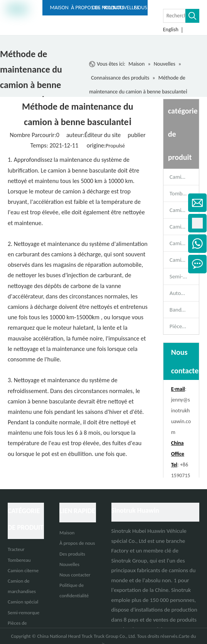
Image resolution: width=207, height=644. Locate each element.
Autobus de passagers (184, 293)
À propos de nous (77, 543)
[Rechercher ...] (174, 16)
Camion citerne (184, 227)
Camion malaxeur (184, 210)
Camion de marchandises (184, 243)
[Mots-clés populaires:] (192, 16)
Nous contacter (75, 575)
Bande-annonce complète (184, 310)
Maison (67, 533)
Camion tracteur (184, 177)
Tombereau (183, 193)
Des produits (72, 554)
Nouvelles (69, 564)
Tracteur (16, 549)
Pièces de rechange (184, 326)
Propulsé (115, 146)
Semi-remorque (184, 276)
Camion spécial (184, 260)
